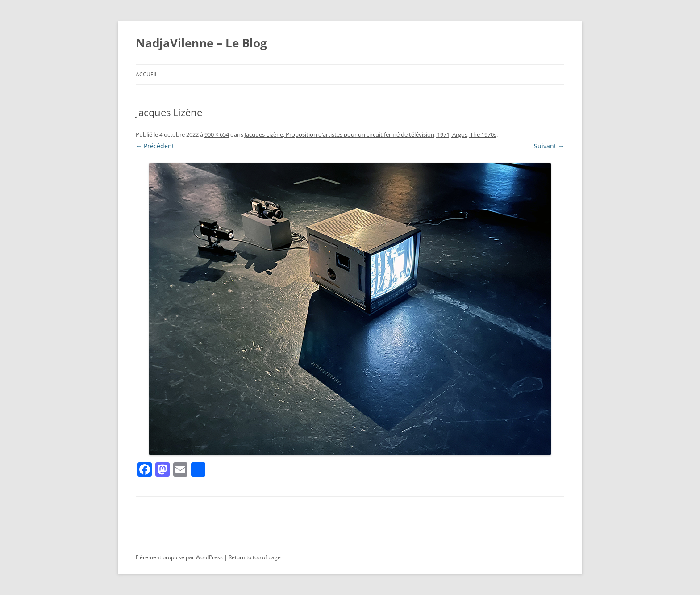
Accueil (147, 74)
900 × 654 (217, 134)
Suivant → (549, 146)
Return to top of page (255, 557)
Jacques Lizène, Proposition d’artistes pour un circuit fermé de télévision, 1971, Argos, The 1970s (371, 134)
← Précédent (155, 146)
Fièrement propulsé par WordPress (179, 557)
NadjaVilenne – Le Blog (201, 43)
